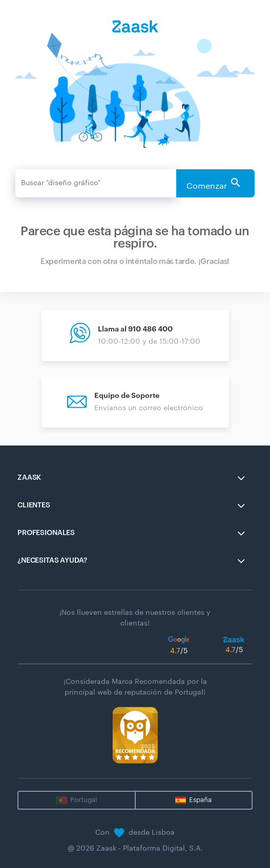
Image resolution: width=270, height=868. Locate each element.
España (200, 800)
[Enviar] (96, 183)
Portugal (84, 800)
